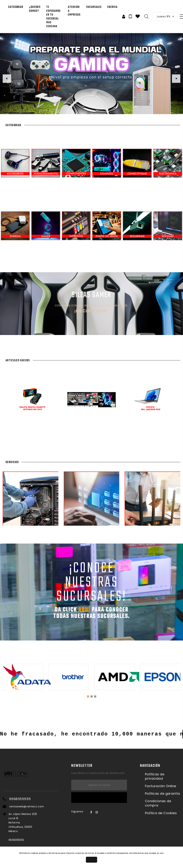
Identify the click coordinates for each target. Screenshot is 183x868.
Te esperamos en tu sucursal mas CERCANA (53, 17)
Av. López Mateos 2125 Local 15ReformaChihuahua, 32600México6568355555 (23, 827)
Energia (112, 7)
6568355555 (20, 799)
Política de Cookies (161, 813)
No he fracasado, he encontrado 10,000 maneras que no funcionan (91, 734)
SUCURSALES (94, 7)
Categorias (16, 7)
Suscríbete (99, 798)
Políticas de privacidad (155, 776)
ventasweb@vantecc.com (27, 806)
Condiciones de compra (158, 803)
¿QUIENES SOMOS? (35, 9)
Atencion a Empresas (74, 11)
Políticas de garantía (162, 794)
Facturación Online (161, 786)
